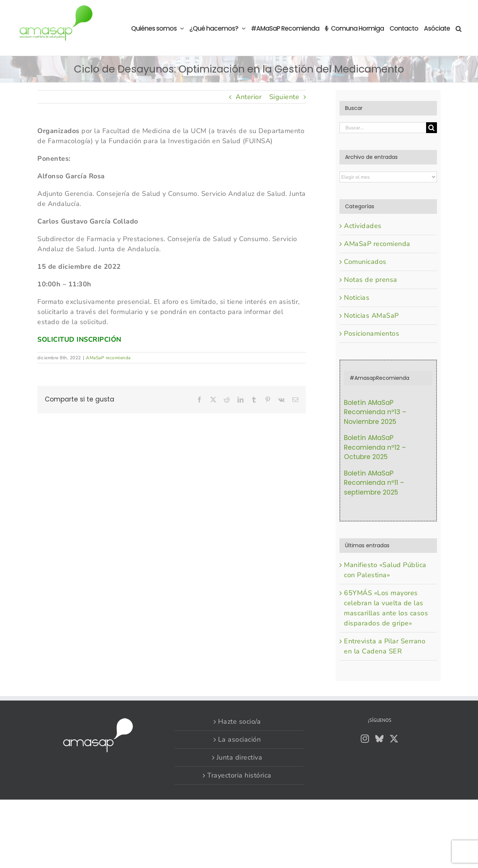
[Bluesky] (380, 739)
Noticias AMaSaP (371, 316)
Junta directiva (240, 757)
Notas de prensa (371, 280)
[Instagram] (365, 739)
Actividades (363, 226)
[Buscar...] (383, 128)
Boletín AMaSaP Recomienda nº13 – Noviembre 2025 (375, 412)
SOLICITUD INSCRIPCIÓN (79, 339)
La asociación (240, 739)
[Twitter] (394, 739)
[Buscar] (432, 128)
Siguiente (284, 97)
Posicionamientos (372, 333)
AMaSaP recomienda (108, 358)
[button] (458, 28)
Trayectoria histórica (239, 775)
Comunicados (365, 262)
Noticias (357, 298)
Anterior (249, 97)
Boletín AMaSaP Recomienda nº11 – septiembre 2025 (374, 483)
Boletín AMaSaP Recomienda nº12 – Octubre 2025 (375, 447)
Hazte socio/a (240, 721)
